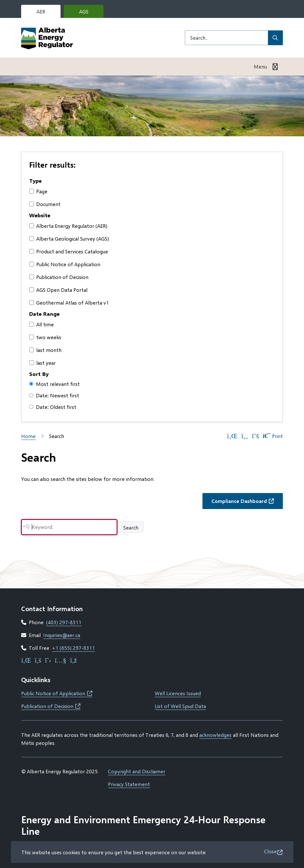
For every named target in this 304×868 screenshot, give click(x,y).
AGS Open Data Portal (58, 290)
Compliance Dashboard (247, 503)
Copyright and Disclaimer (137, 771)
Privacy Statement (129, 784)
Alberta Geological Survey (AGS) (69, 239)
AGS (89, 13)
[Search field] (226, 38)
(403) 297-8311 (64, 622)
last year (42, 363)
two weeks (45, 337)
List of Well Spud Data (180, 706)
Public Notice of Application (65, 264)
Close (270, 851)
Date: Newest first (54, 395)
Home (28, 436)
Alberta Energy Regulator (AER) (68, 226)
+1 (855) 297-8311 (73, 648)
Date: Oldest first (53, 407)
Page (38, 191)
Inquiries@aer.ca (62, 635)
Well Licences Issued (178, 693)
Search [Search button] (131, 527)
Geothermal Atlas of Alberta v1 (69, 303)
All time (41, 324)
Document (45, 204)
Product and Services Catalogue (69, 251)
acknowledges (215, 735)
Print (273, 436)
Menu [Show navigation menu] (260, 66)
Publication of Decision (59, 277)
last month (45, 350)
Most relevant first (54, 384)
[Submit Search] (275, 38)
